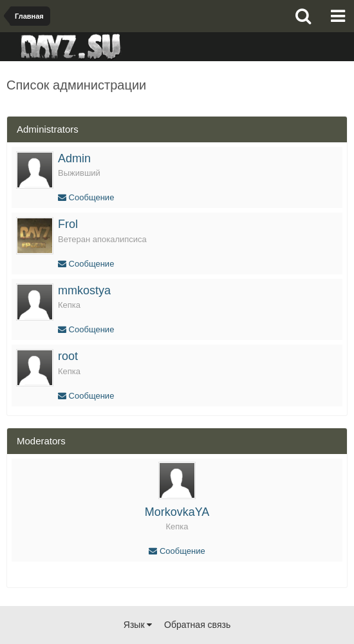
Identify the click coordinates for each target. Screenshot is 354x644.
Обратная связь (197, 625)
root (68, 356)
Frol (68, 224)
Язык (138, 625)
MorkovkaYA (177, 512)
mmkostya (84, 290)
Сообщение (86, 197)
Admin (74, 158)
